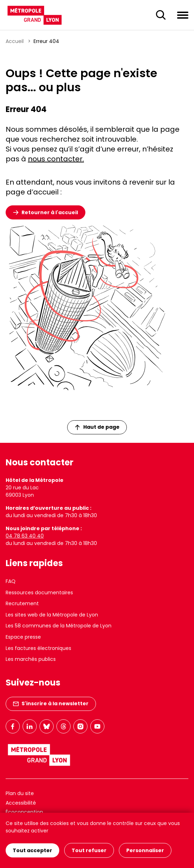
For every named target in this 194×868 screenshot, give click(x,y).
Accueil (15, 41)
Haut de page (97, 427)
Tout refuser (89, 850)
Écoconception (24, 812)
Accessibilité (21, 803)
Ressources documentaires (39, 593)
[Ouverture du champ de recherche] (161, 15)
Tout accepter (32, 850)
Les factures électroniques (38, 648)
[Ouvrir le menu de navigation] (183, 15)
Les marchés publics (31, 659)
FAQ (11, 581)
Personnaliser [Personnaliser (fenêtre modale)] (145, 850)
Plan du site (20, 793)
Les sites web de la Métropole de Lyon (52, 615)
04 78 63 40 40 (25, 536)
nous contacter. (56, 159)
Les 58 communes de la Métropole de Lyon (59, 626)
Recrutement (22, 603)
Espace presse (23, 637)
